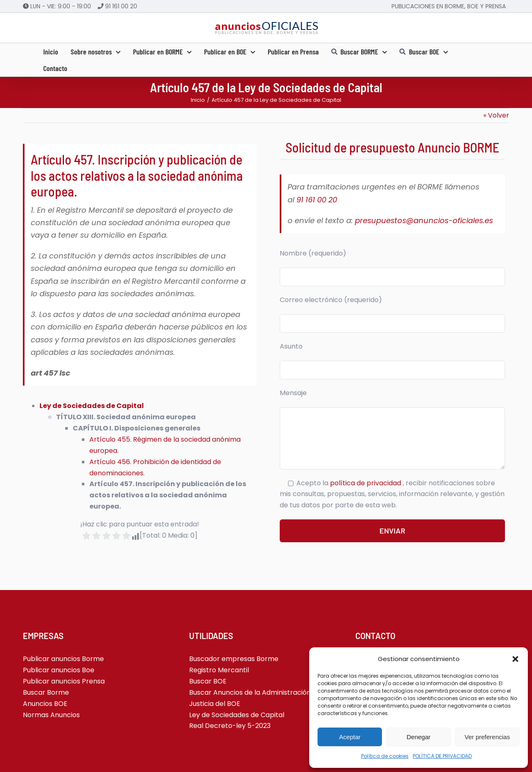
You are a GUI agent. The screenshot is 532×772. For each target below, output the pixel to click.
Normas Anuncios (51, 715)
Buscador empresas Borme (234, 659)
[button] (515, 659)
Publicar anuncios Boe (59, 670)
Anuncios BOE (45, 704)
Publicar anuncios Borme (63, 659)
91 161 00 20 (121, 6)
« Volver (496, 115)
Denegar (419, 737)
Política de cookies (385, 756)
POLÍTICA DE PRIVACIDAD (442, 756)
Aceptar (350, 737)
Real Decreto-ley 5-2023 (230, 726)
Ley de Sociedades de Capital (92, 406)
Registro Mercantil (219, 670)
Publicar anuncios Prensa (64, 681)
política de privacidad (366, 483)
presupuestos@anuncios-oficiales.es (424, 220)
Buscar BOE (208, 681)
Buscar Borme (46, 692)
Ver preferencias (487, 737)
